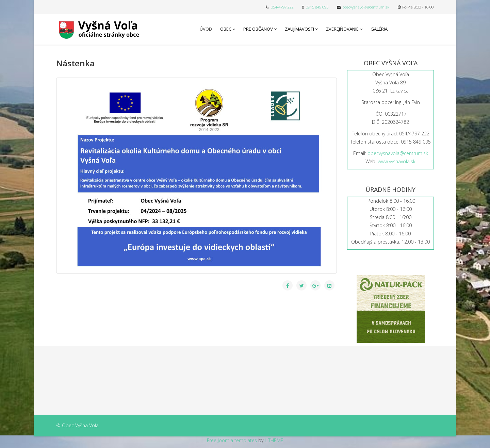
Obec (226, 29)
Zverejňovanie (342, 29)
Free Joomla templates (232, 440)
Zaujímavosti (299, 29)
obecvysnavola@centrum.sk (366, 7)
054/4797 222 (282, 7)
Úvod (206, 29)
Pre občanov (258, 29)
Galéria (379, 29)
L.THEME (274, 440)
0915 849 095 (317, 7)
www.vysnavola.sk (397, 161)
